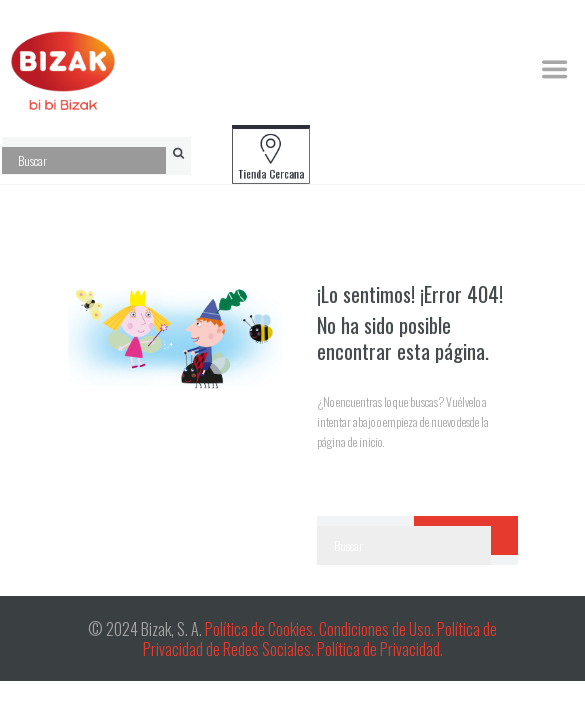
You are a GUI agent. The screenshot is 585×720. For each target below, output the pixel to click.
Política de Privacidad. (380, 649)
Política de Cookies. (260, 629)
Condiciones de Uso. (378, 629)
